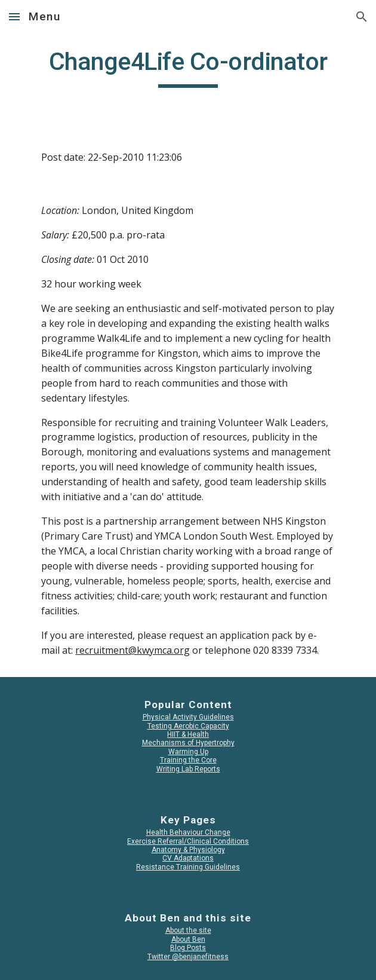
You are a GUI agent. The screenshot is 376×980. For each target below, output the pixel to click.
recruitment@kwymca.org (132, 650)
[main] (188, 67)
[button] (14, 16)
